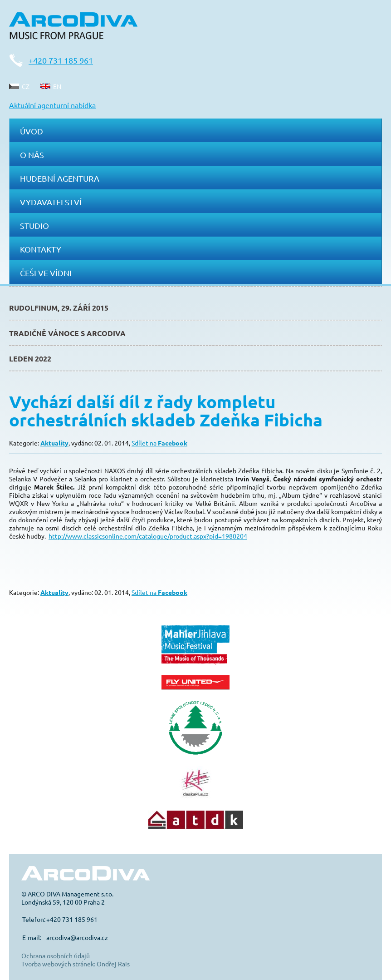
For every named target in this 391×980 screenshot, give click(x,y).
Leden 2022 (30, 359)
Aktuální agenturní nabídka (52, 105)
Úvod (32, 131)
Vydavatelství (51, 202)
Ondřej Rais (113, 964)
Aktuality (54, 443)
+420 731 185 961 (61, 60)
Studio (34, 225)
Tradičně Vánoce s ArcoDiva (67, 333)
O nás (32, 155)
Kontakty (41, 249)
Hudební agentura (60, 178)
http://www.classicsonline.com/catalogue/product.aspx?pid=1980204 (148, 536)
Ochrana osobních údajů (56, 955)
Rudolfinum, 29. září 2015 (59, 308)
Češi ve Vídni (46, 273)
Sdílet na (159, 443)
